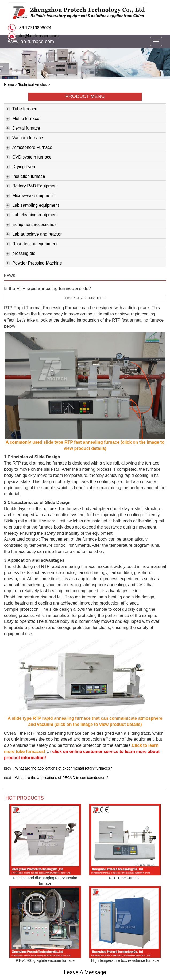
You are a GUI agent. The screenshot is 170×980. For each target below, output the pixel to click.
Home (9, 85)
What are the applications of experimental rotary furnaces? (63, 768)
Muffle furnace (22, 119)
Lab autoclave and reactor (34, 235)
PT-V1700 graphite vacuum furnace (45, 960)
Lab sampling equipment (32, 206)
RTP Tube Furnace (125, 878)
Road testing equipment (32, 244)
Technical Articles (32, 85)
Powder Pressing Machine (34, 263)
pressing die (20, 254)
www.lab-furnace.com (31, 42)
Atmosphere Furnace (29, 148)
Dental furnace (23, 129)
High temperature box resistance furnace (125, 960)
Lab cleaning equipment (32, 215)
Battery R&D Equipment (32, 186)
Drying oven (20, 167)
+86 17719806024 (33, 28)
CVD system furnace (29, 157)
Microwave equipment (30, 196)
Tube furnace (22, 109)
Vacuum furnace (24, 138)
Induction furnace (25, 177)
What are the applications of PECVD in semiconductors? (61, 778)
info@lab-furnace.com (37, 36)
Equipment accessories (31, 225)
